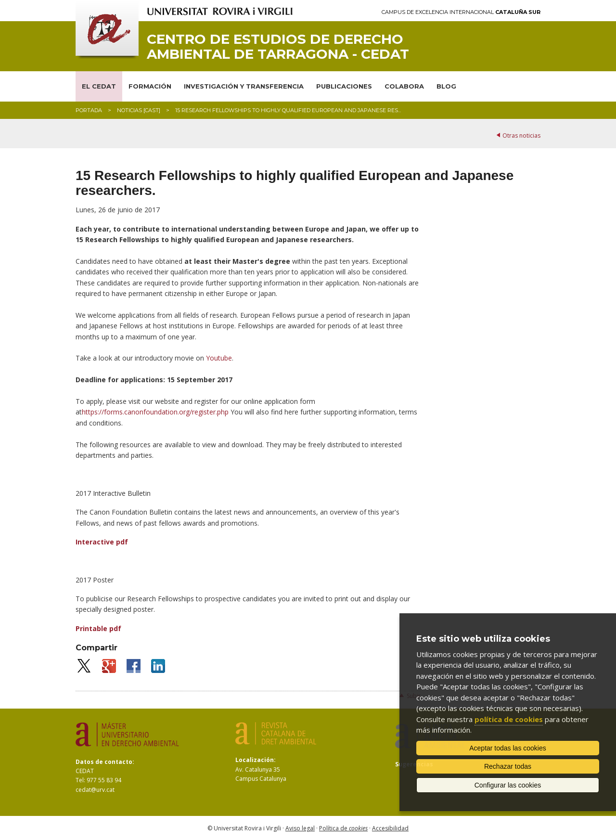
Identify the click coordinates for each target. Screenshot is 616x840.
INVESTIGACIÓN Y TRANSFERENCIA (244, 86)
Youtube (219, 358)
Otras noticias (521, 136)
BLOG (446, 86)
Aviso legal (300, 828)
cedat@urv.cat (95, 790)
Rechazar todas (508, 766)
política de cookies (509, 719)
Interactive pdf (102, 542)
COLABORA (404, 86)
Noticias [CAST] (139, 110)
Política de (343, 828)
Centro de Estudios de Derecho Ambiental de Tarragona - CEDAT (278, 47)
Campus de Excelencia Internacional (461, 12)
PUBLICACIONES (344, 86)
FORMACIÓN (150, 86)
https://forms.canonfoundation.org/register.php (155, 412)
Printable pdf (98, 628)
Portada (89, 110)
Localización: (256, 760)
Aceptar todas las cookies (508, 748)
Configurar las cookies (508, 785)
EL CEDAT (99, 86)
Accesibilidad (390, 828)
